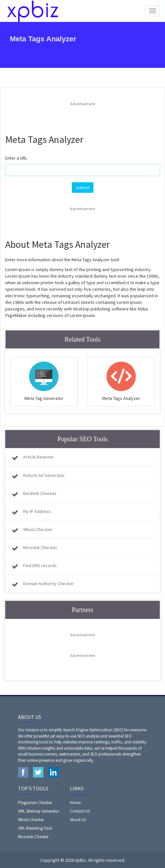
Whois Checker (38, 529)
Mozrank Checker (40, 547)
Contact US (80, 811)
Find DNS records (40, 565)
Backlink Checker (40, 493)
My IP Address (37, 511)
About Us (78, 820)
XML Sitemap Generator (39, 811)
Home (75, 803)
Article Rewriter (39, 457)
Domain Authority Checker (49, 583)
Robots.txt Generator (44, 475)
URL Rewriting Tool (35, 828)
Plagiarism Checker (35, 803)
